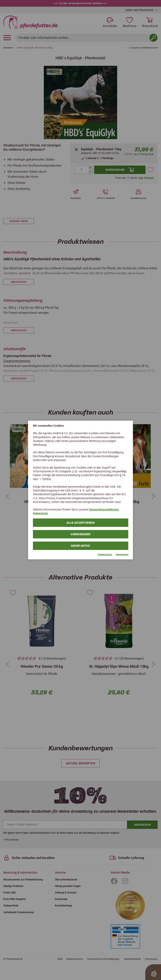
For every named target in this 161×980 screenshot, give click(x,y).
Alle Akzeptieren (80, 522)
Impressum (40, 513)
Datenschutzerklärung (104, 509)
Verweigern (80, 534)
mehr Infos (80, 546)
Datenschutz (105, 554)
